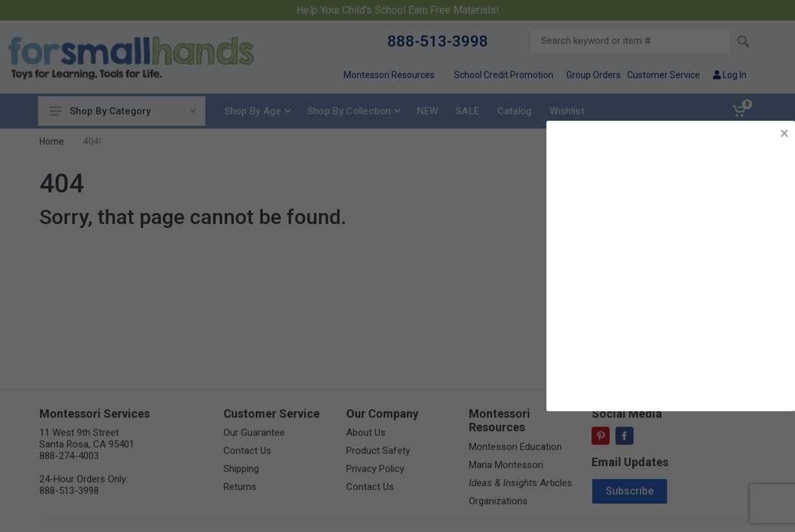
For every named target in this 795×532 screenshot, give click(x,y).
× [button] (784, 133)
